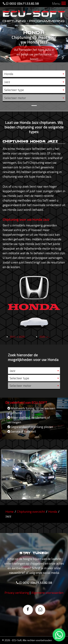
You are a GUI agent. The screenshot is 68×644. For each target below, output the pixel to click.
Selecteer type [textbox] (14, 90)
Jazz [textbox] (7, 82)
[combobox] (34, 74)
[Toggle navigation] (64, 4)
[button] (5, 55)
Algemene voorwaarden (47, 598)
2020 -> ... (45, 342)
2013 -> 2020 (17, 342)
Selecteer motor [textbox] (15, 98)
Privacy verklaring (17, 598)
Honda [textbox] (9, 74)
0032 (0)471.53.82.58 (21, 3)
